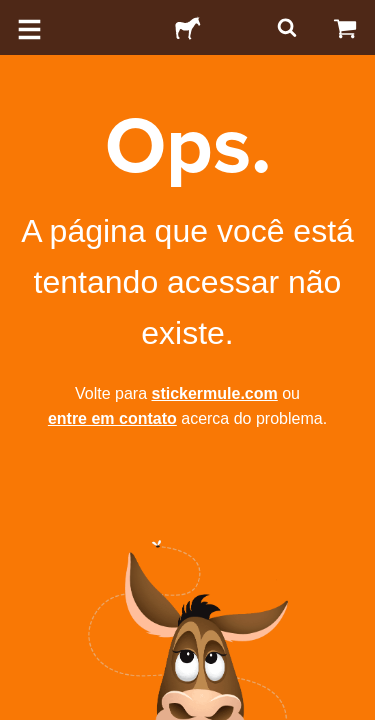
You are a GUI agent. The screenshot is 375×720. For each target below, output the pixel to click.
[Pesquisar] (285, 27)
